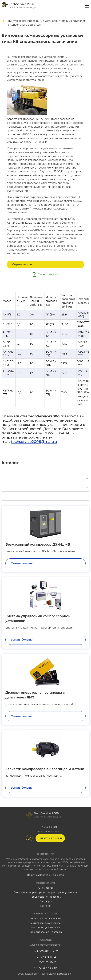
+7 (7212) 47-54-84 (46, 968)
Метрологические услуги (45, 923)
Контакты (45, 906)
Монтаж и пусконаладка (45, 928)
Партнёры (46, 901)
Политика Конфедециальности (45, 875)
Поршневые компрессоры (45, 897)
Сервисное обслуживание (45, 919)
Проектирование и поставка (45, 932)
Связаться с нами (50, 838)
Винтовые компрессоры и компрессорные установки (46, 892)
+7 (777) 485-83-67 (46, 951)
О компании (46, 888)
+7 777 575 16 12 (46, 957)
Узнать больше (22, 563)
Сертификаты (22, 264)
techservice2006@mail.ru (34, 442)
